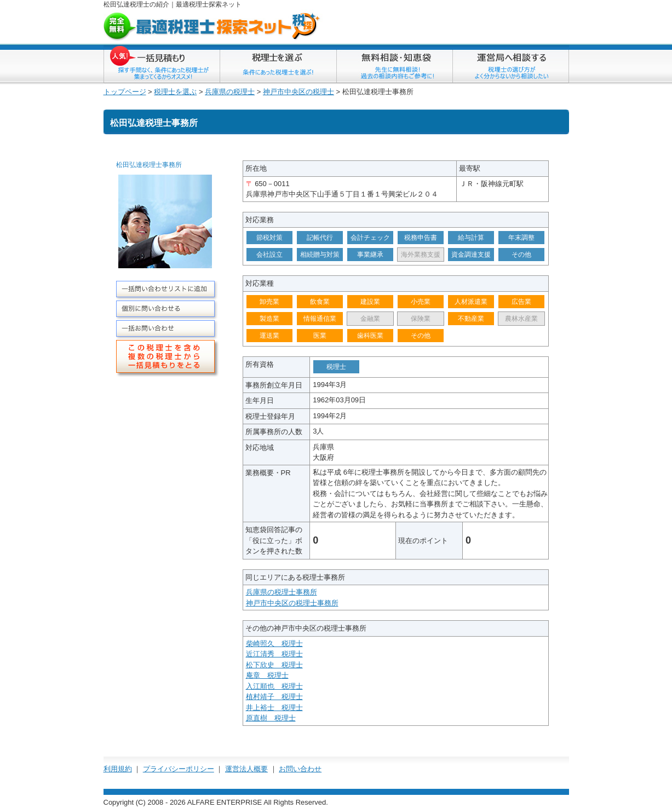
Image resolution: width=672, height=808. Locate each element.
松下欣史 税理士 (274, 665)
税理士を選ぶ (175, 92)
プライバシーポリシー (179, 769)
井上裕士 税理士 (274, 708)
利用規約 (118, 769)
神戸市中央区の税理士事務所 (292, 603)
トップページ (125, 92)
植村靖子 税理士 (274, 697)
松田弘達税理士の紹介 (136, 4)
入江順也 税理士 (274, 686)
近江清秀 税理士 (274, 654)
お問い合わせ (300, 769)
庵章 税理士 (267, 675)
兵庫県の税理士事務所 (282, 592)
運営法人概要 (246, 769)
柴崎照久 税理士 (274, 643)
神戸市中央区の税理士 (298, 92)
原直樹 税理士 (271, 718)
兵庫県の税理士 (230, 92)
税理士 (199, 4)
